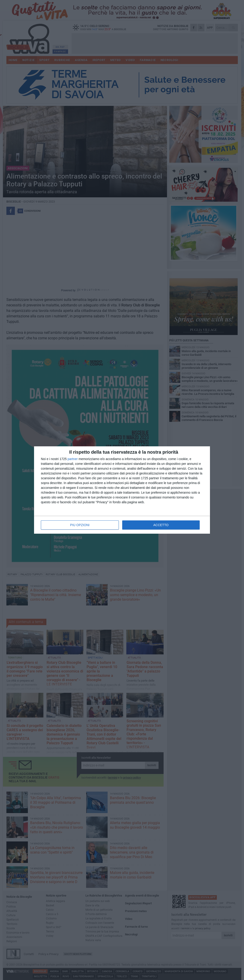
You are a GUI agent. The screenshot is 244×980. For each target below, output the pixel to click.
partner (73, 459)
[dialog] (122, 490)
